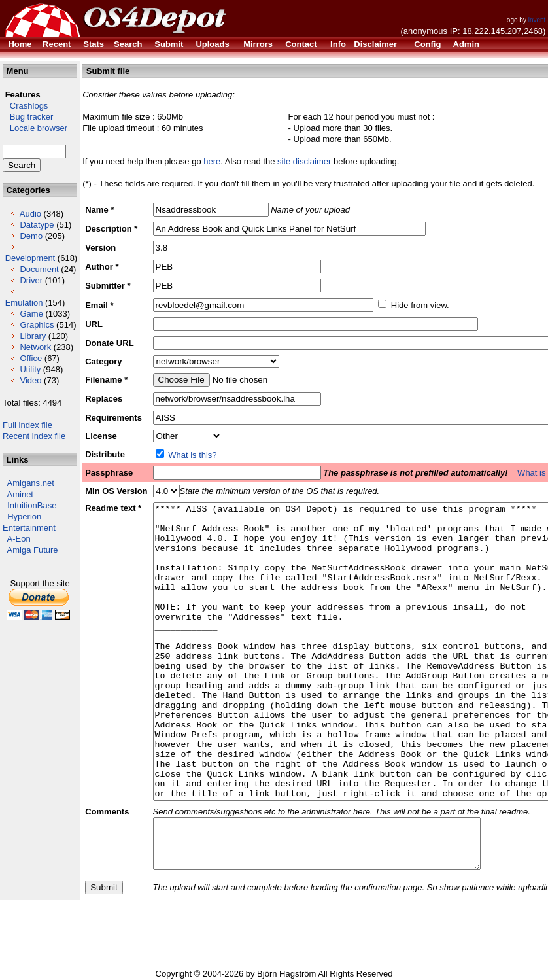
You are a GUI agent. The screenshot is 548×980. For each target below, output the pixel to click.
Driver (31, 280)
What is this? (192, 455)
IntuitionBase (32, 505)
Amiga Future (33, 550)
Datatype (37, 225)
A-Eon (19, 539)
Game (31, 314)
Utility (30, 369)
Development (30, 258)
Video (30, 380)
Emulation (24, 303)
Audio (30, 214)
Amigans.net (31, 483)
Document (39, 269)
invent (537, 20)
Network (35, 347)
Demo (31, 236)
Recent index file (34, 436)
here (212, 161)
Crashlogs (25, 106)
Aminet (20, 494)
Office (31, 358)
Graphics (37, 325)
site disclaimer (304, 161)
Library (33, 336)
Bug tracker (28, 117)
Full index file (27, 425)
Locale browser (35, 128)
